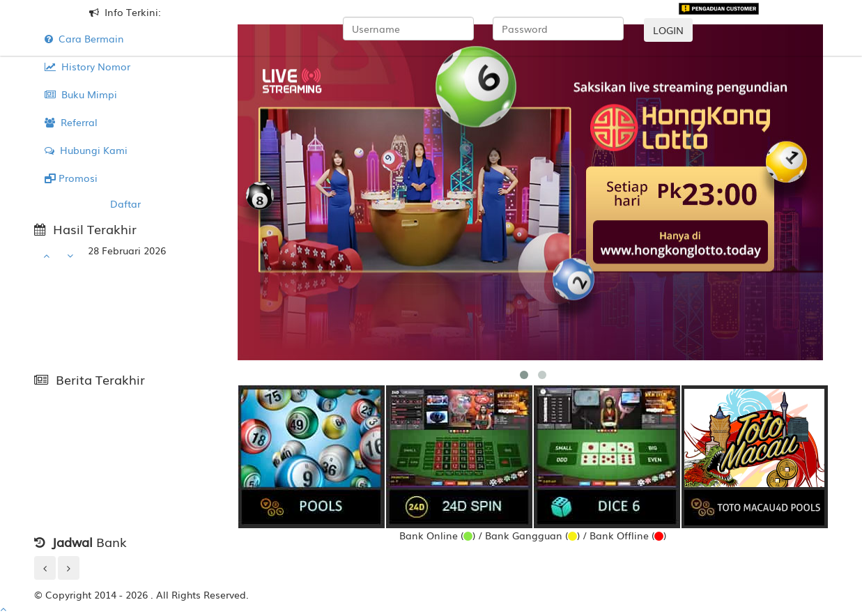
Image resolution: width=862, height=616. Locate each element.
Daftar (125, 203)
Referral (71, 122)
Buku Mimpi (81, 94)
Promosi (71, 178)
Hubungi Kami (86, 150)
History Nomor (87, 66)
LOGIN (668, 30)
